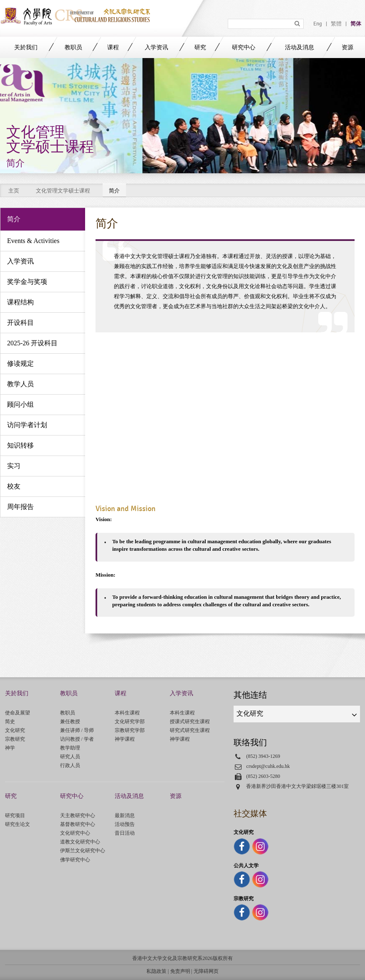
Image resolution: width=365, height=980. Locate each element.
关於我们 (26, 47)
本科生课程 (127, 713)
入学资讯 (156, 47)
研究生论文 (18, 824)
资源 (347, 47)
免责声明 (180, 971)
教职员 (73, 47)
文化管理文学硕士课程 (63, 191)
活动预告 (125, 824)
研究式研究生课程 (190, 730)
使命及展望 (18, 713)
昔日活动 (125, 833)
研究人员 (70, 757)
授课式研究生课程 (190, 722)
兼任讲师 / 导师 (77, 730)
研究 (200, 47)
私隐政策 (156, 971)
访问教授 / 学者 (77, 739)
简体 (356, 24)
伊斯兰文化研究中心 (83, 851)
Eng (318, 24)
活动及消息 (300, 47)
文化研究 (15, 730)
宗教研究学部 (130, 730)
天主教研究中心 (78, 815)
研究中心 (244, 47)
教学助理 (70, 748)
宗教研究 (15, 739)
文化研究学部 (130, 722)
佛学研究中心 (75, 860)
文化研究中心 (75, 833)
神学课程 (125, 739)
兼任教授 (70, 722)
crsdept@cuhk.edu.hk (268, 766)
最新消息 (125, 815)
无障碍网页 (206, 971)
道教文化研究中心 (80, 842)
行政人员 (70, 765)
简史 (10, 722)
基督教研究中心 (78, 824)
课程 (113, 47)
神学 (10, 748)
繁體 (336, 24)
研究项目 (15, 815)
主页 (14, 191)
